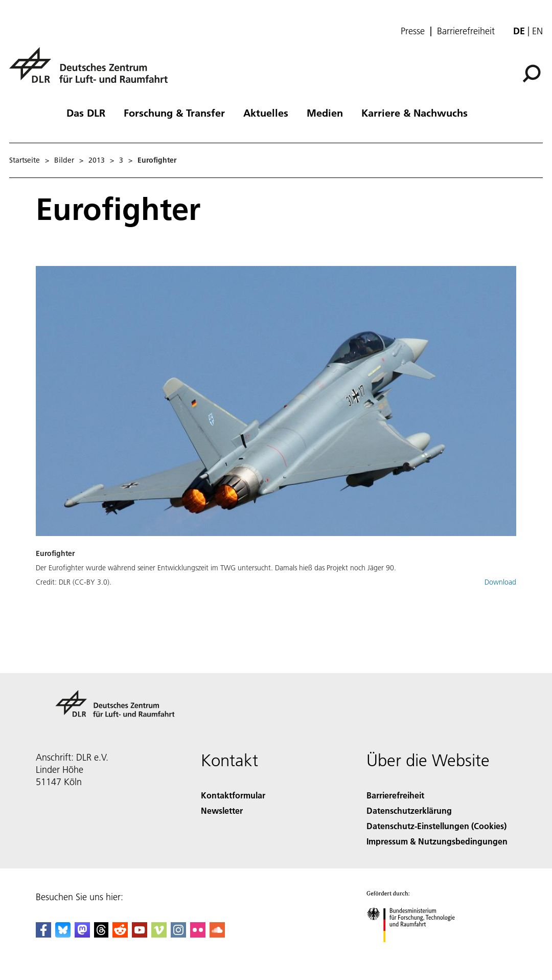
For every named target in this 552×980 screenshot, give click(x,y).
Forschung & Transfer (174, 113)
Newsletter (222, 810)
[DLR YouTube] (140, 934)
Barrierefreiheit (466, 31)
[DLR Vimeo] (159, 934)
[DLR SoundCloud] (217, 934)
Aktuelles (266, 113)
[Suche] (532, 74)
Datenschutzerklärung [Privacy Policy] (409, 810)
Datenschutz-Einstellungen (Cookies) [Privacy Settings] (436, 826)
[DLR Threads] (101, 934)
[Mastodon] (82, 934)
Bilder (64, 160)
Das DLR (86, 113)
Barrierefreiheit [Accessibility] (395, 795)
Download (500, 582)
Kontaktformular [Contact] (233, 795)
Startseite (25, 160)
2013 (97, 160)
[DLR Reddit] (120, 934)
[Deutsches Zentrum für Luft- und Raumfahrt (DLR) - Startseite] (93, 71)
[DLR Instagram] (178, 934)
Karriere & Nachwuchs (415, 113)
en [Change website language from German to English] (537, 31)
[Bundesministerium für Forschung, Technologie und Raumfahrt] (416, 951)
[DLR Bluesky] (63, 934)
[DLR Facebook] (43, 934)
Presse (413, 31)
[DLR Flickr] (198, 934)
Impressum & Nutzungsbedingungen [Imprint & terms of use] (437, 841)
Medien (325, 113)
